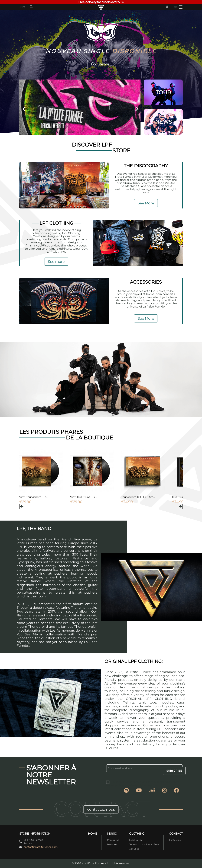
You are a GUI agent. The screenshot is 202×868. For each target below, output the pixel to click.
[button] (28, 107)
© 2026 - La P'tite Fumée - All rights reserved (101, 863)
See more (56, 262)
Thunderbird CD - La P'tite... (138, 497)
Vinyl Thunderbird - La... (34, 497)
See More (146, 203)
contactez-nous (101, 809)
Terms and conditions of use (144, 844)
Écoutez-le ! (101, 64)
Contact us (175, 840)
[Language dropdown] (22, 7)
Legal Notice (136, 840)
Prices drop (113, 840)
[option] (80, 107)
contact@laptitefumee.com (41, 847)
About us (134, 849)
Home (93, 834)
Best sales (112, 844)
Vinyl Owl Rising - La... (84, 497)
